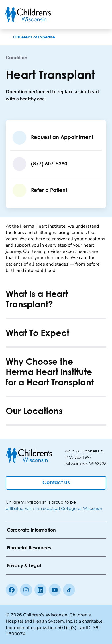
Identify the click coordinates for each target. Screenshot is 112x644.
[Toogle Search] (86, 15)
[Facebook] (12, 590)
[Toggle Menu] (101, 15)
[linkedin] (40, 590)
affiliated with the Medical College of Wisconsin (54, 508)
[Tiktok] (69, 590)
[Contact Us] (56, 483)
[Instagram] (26, 590)
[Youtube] (55, 590)
